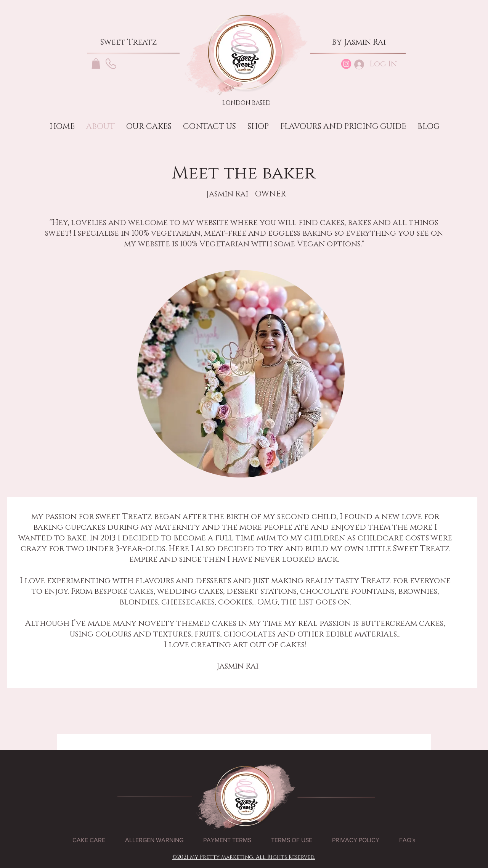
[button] (96, 63)
